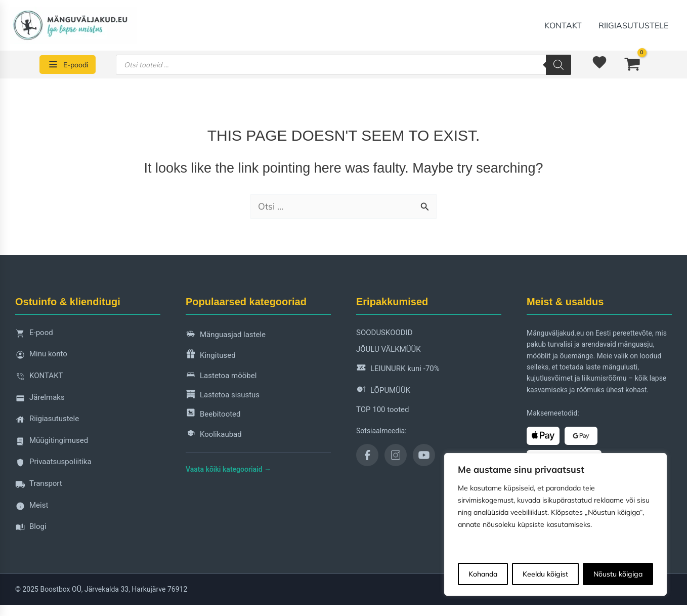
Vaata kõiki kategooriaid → (228, 470)
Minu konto (41, 357)
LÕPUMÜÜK (383, 391)
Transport (39, 486)
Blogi (31, 529)
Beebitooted (213, 414)
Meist (32, 508)
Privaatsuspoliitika (53, 465)
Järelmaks (40, 400)
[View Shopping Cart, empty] (632, 64)
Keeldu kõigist (545, 574)
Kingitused (211, 356)
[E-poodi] (68, 65)
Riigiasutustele (634, 25)
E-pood (34, 335)
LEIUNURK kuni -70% (398, 369)
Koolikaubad (214, 435)
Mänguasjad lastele (226, 335)
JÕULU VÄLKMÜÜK (389, 350)
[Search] (559, 65)
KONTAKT (564, 25)
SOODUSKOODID (384, 333)
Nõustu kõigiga (618, 574)
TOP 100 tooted (382, 409)
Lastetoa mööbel (221, 376)
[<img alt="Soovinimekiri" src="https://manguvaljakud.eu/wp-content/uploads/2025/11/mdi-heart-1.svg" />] (601, 65)
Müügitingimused (52, 443)
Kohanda (483, 574)
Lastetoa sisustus (223, 396)
